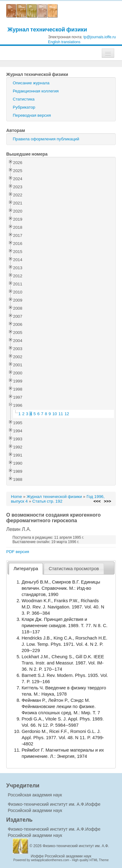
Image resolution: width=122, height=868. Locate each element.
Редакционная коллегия (36, 91)
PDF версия (18, 552)
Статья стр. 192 (47, 501)
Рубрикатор (24, 107)
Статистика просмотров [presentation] (74, 569)
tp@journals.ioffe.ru (100, 37)
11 (61, 414)
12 (67, 414)
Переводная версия (32, 115)
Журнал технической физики (47, 29)
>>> (108, 501)
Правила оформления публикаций (46, 139)
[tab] (26, 569)
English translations (64, 42)
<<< (97, 501)
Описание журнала (31, 83)
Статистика (24, 99)
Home (16, 497)
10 (55, 414)
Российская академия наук (35, 795)
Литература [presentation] (26, 569)
